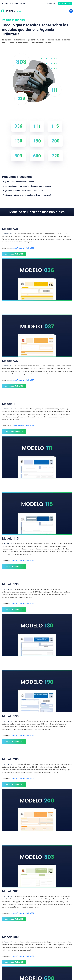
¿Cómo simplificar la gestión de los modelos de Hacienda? (28, 195)
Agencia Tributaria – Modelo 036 (22, 248)
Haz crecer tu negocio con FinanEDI (15, 3)
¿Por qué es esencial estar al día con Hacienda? (24, 191)
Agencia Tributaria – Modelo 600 (22, 956)
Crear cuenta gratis (65, 3)
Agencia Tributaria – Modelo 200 (22, 778)
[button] (37, 182)
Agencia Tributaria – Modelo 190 (22, 735)
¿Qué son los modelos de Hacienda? (19, 182)
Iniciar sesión (51, 3)
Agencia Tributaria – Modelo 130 (22, 603)
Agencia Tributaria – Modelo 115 (22, 560)
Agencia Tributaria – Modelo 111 (22, 426)
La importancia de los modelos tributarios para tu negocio (28, 186)
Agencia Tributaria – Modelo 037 (22, 380)
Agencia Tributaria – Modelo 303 (22, 913)
